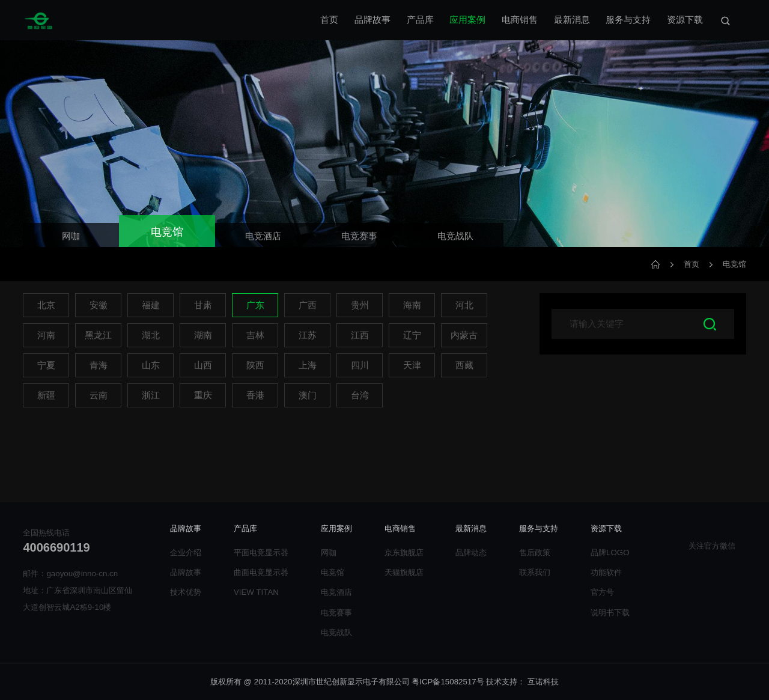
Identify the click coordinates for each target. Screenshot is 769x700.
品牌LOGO (610, 552)
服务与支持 (628, 20)
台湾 (360, 395)
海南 (412, 305)
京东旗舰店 (404, 552)
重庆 (203, 395)
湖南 (203, 335)
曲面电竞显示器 (261, 572)
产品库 (420, 20)
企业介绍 (186, 552)
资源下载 (685, 20)
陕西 (255, 365)
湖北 (151, 335)
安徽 (99, 305)
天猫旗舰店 (404, 572)
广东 (255, 305)
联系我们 (535, 572)
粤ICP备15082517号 (448, 682)
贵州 (360, 305)
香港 (255, 395)
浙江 (151, 395)
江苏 (308, 335)
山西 (203, 365)
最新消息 (572, 20)
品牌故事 (372, 20)
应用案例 (467, 20)
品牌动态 (471, 552)
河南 (46, 335)
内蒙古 (464, 335)
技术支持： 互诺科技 (522, 682)
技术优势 (186, 592)
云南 (99, 395)
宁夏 (46, 365)
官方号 (602, 592)
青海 (99, 365)
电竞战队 (336, 632)
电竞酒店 (336, 592)
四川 (360, 365)
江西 (360, 335)
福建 (151, 305)
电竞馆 (734, 264)
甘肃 (203, 305)
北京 (46, 305)
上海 (308, 365)
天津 (412, 365)
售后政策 (535, 552)
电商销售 (520, 20)
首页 (329, 20)
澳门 (308, 395)
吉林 (255, 335)
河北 (464, 305)
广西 (308, 305)
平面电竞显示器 (261, 552)
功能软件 (606, 572)
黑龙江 (98, 335)
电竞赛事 (336, 613)
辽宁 (412, 335)
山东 (151, 365)
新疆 (46, 395)
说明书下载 (610, 613)
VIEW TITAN (256, 592)
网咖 (329, 552)
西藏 (464, 365)
